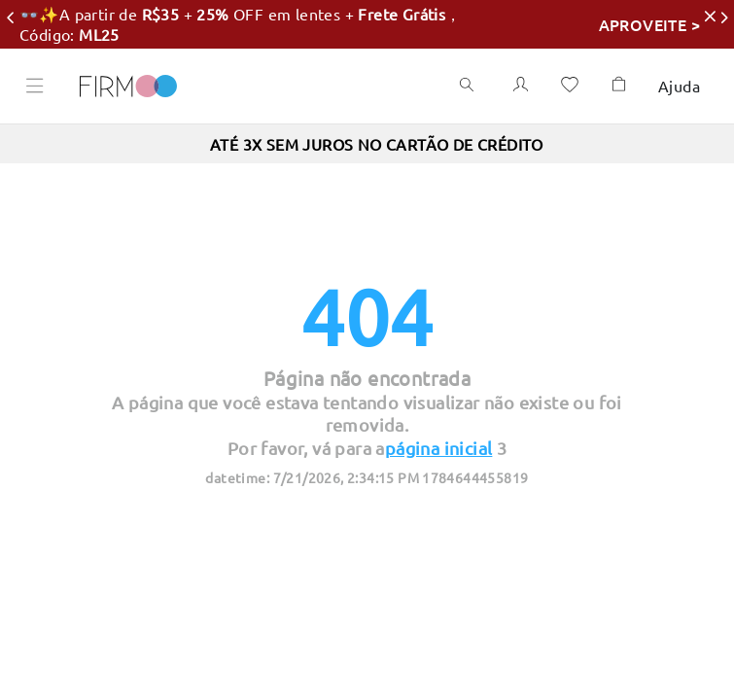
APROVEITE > (606, 24)
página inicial (439, 448)
